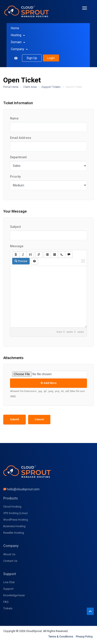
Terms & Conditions (61, 636)
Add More (49, 383)
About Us (9, 554)
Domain (18, 42)
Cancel (39, 419)
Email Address (21, 138)
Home (15, 28)
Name (14, 118)
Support (8, 589)
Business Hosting (14, 526)
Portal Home (11, 87)
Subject (15, 227)
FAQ (6, 602)
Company (19, 49)
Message (17, 246)
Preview (21, 261)
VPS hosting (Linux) (15, 513)
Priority (15, 177)
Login (51, 58)
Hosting (18, 35)
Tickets (8, 608)
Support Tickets (51, 87)
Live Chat (9, 582)
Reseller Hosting (14, 533)
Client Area (30, 87)
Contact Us (10, 561)
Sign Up (32, 58)
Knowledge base (14, 595)
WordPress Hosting (16, 520)
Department (18, 157)
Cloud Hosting (12, 507)
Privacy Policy (84, 636)
